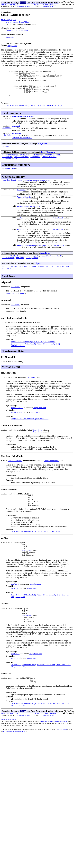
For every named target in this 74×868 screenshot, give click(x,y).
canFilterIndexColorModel (24, 124)
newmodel (16, 133)
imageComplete (33, 270)
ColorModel (7, 135)
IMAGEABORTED (26, 163)
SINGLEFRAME (7, 166)
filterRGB (21, 200)
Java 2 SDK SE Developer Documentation (53, 751)
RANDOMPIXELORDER (53, 163)
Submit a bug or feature (9, 749)
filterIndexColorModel (27, 190)
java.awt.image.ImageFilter (17, 22)
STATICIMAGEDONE (49, 166)
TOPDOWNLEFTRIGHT (9, 168)
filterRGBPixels (24, 208)
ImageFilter (12, 46)
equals (5, 281)
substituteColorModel (26, 258)
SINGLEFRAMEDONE (21, 166)
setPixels (21, 230)
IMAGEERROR (38, 163)
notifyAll (50, 281)
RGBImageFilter (8, 178)
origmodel (17, 141)
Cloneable (10, 31)
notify (41, 281)
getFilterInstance (17, 270)
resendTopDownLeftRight (52, 270)
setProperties (32, 272)
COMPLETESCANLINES (10, 163)
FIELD (16, 7)
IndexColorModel (9, 190)
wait (68, 281)
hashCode (32, 281)
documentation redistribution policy (15, 761)
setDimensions (8, 272)
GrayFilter (10, 37)
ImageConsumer (21, 31)
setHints (20, 272)
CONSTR (21, 7)
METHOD (27, 7)
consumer (5, 154)
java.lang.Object (9, 20)
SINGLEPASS (35, 166)
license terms (62, 759)
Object (38, 277)
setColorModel (23, 218)
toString (60, 281)
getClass (23, 281)
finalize (13, 281)
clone (4, 270)
